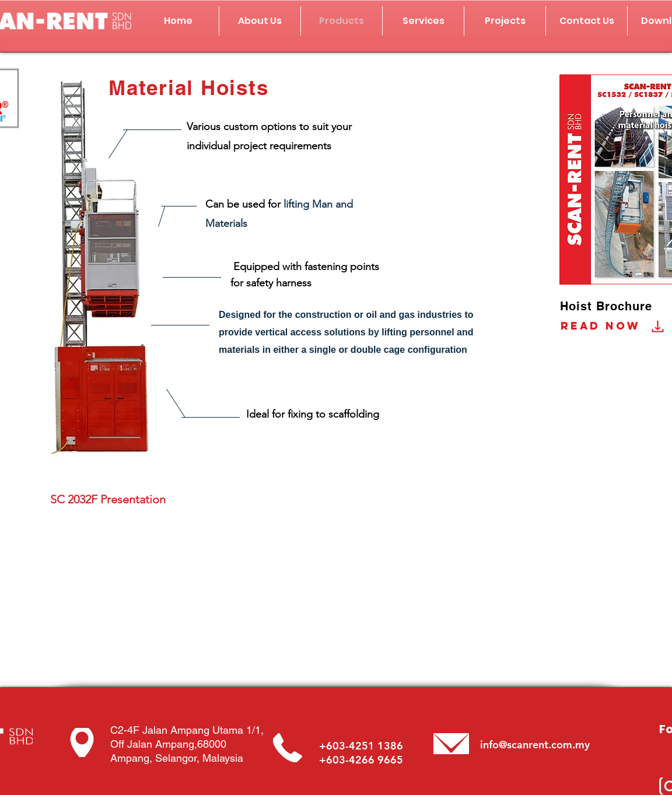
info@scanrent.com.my (535, 745)
